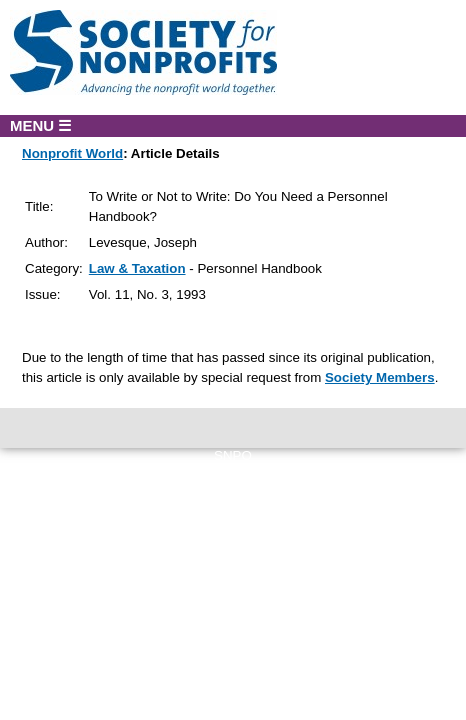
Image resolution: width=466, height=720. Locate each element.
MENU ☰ (40, 125)
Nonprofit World (72, 153)
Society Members (380, 377)
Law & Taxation (137, 268)
